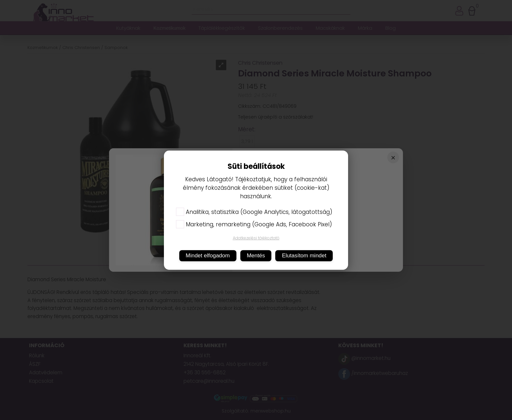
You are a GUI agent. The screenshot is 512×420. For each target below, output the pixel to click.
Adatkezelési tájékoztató (256, 238)
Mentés (256, 256)
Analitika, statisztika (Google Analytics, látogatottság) (254, 212)
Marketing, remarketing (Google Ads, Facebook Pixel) (254, 224)
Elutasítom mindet (304, 256)
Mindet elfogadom (208, 256)
